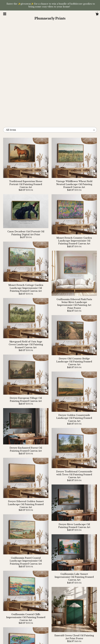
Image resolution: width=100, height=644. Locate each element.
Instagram (50, 626)
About (18, 630)
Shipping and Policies (18, 634)
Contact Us (18, 639)
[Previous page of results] (28, 601)
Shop (18, 626)
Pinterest (50, 630)
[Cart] (97, 15)
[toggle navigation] (5, 14)
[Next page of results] (72, 601)
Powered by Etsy (82, 637)
